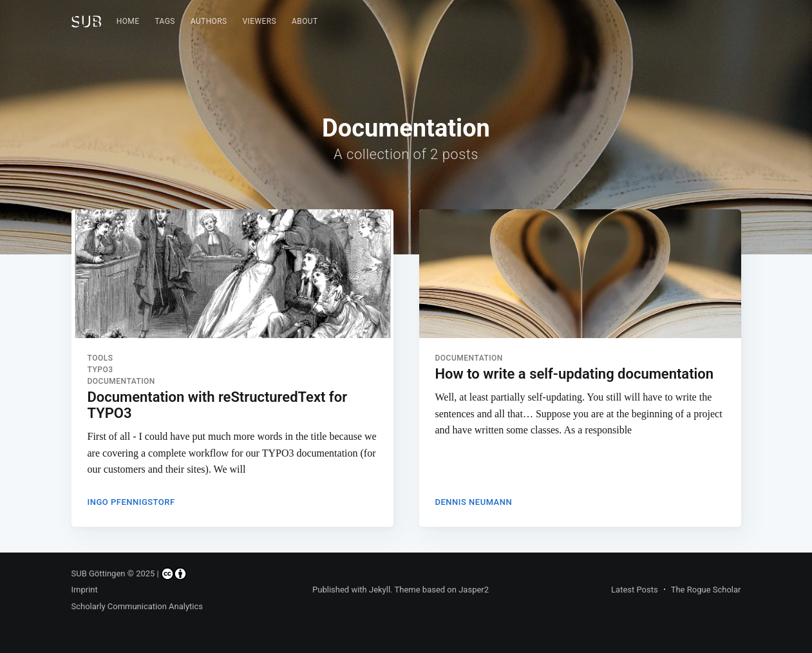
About (305, 21)
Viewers (260, 21)
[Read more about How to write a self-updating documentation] (580, 274)
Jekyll (380, 590)
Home (128, 21)
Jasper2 (474, 590)
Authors (209, 21)
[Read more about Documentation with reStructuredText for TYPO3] (232, 274)
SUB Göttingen (99, 573)
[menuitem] (128, 22)
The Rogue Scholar (706, 590)
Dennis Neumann (474, 502)
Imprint (85, 590)
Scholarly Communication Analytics (137, 606)
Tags (165, 21)
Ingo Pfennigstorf (131, 502)
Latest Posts (635, 590)
